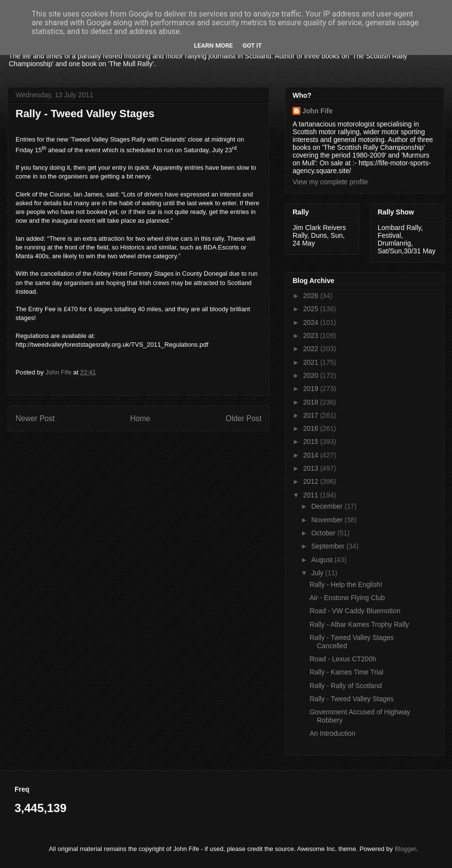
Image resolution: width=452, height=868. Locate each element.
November (328, 520)
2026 (312, 296)
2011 (312, 495)
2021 (312, 362)
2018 (312, 402)
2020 (312, 375)
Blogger (405, 849)
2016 (312, 428)
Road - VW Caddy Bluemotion (355, 611)
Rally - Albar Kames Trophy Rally (359, 624)
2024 (312, 322)
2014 (312, 455)
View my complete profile (330, 182)
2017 (312, 415)
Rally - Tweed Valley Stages (352, 699)
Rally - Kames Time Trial (347, 672)
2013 (312, 468)
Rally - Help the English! (346, 585)
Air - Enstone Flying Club (347, 598)
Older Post (243, 418)
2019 (312, 389)
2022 (312, 349)
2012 (312, 481)
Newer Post (35, 418)
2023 (312, 336)
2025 (312, 309)
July (318, 573)
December (328, 506)
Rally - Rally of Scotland (346, 686)
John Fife (317, 111)
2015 (312, 442)
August (322, 560)
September (329, 546)
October (324, 533)
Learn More (213, 45)
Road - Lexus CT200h (343, 659)
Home (140, 418)
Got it (252, 45)
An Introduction (332, 733)
